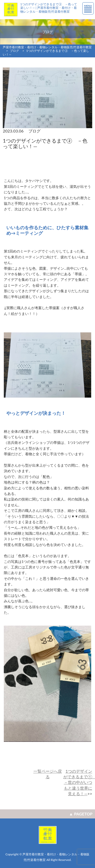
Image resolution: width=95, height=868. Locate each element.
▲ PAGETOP (81, 814)
